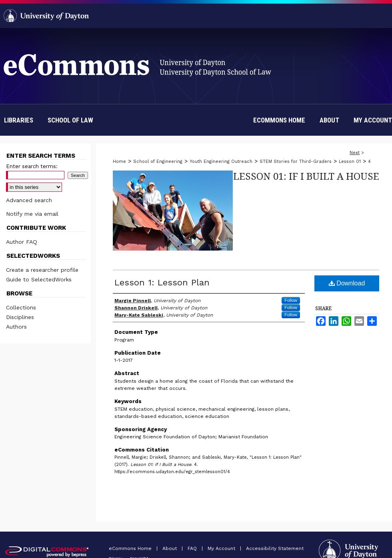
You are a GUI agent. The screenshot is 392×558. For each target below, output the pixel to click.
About (170, 548)
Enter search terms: (32, 166)
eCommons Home (131, 548)
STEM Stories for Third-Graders (296, 162)
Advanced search (29, 200)
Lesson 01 (350, 162)
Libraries (19, 120)
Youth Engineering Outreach (221, 162)
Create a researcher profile (42, 270)
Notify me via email (32, 214)
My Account (222, 548)
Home (119, 162)
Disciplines (20, 317)
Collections (21, 307)
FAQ (193, 548)
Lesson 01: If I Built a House (306, 176)
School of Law (70, 120)
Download (347, 283)
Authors (16, 327)
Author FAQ (22, 242)
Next (355, 153)
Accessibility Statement (275, 548)
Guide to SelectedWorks (39, 279)
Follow (291, 300)
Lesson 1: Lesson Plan (162, 282)
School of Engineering (158, 162)
